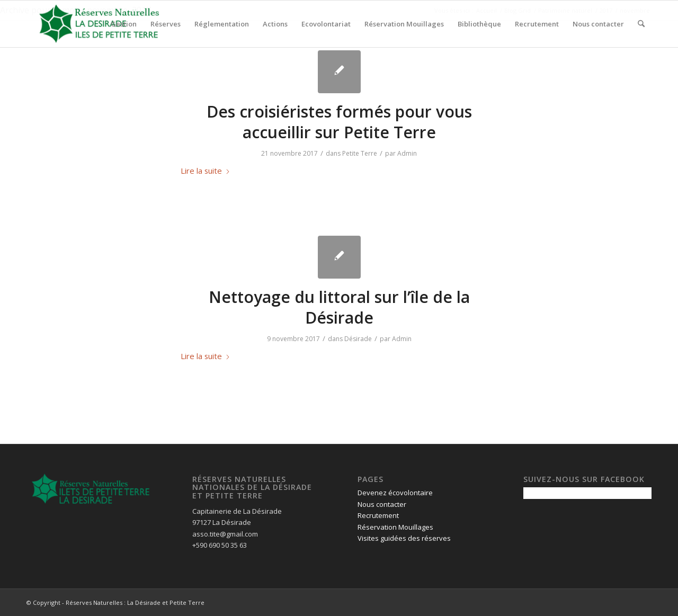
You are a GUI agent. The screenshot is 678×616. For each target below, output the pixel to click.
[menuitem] (124, 24)
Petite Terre (360, 153)
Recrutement (378, 515)
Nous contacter (382, 504)
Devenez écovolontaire (395, 493)
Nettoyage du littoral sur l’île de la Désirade (339, 307)
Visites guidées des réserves (404, 538)
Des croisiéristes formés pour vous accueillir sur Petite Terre (339, 122)
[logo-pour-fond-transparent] (99, 24)
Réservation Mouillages (395, 527)
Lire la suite (206, 171)
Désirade (358, 339)
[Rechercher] (641, 24)
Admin (407, 153)
